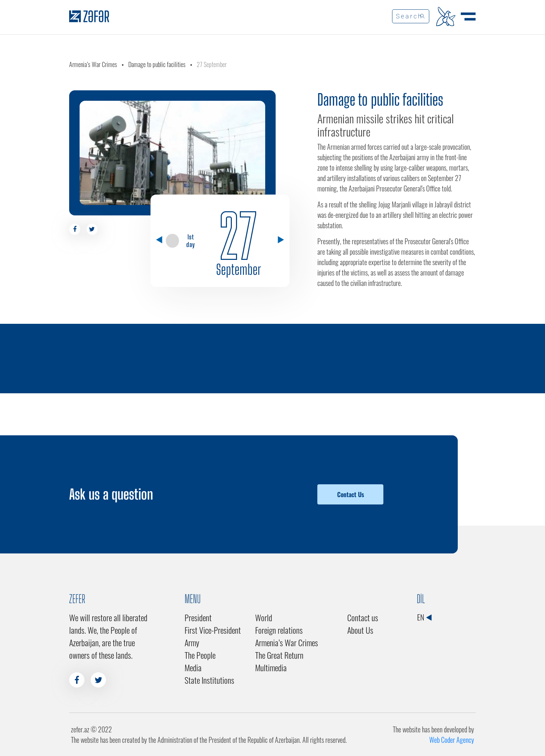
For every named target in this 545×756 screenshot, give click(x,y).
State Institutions (209, 680)
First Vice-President (213, 630)
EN (424, 617)
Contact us (363, 617)
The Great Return (279, 655)
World (264, 617)
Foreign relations (279, 630)
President (198, 617)
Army (192, 642)
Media (193, 667)
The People (200, 655)
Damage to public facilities (157, 64)
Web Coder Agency (452, 740)
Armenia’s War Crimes (93, 64)
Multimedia (271, 667)
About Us (360, 630)
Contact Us (351, 494)
